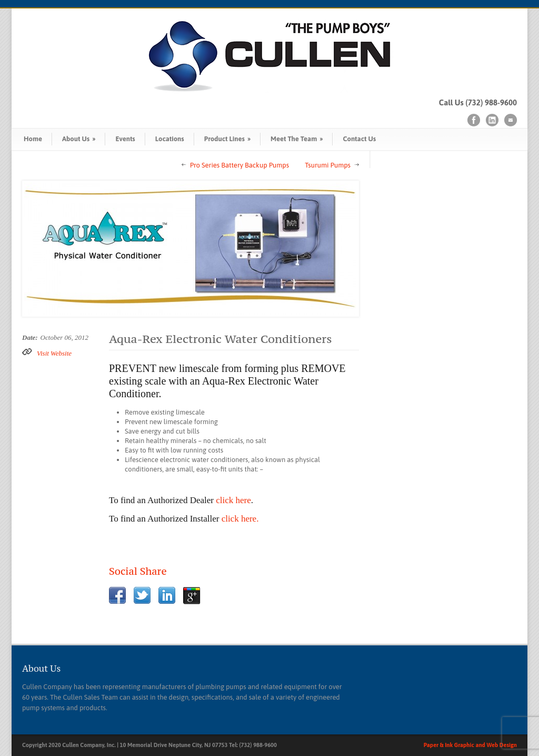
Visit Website (54, 353)
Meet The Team (297, 139)
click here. (240, 519)
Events (125, 139)
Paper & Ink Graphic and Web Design (470, 745)
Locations (170, 139)
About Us (79, 139)
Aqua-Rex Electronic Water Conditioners (221, 339)
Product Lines (227, 139)
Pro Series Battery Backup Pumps (240, 165)
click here (233, 500)
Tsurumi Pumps (328, 165)
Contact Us (359, 139)
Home (33, 139)
